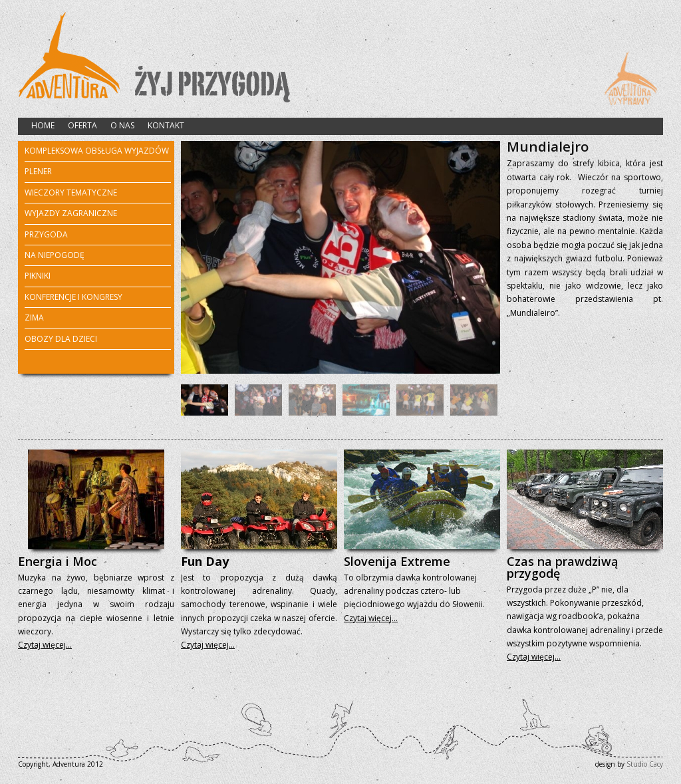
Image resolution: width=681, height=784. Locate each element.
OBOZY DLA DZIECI (61, 339)
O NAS (122, 125)
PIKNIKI (38, 276)
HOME (43, 125)
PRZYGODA (46, 235)
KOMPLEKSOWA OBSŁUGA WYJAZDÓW (97, 151)
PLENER (38, 172)
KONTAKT (166, 125)
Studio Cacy (645, 764)
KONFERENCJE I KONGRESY (73, 297)
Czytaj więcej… (45, 645)
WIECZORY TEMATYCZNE (71, 194)
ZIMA (34, 319)
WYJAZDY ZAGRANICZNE (71, 214)
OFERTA (82, 125)
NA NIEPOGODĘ (55, 255)
